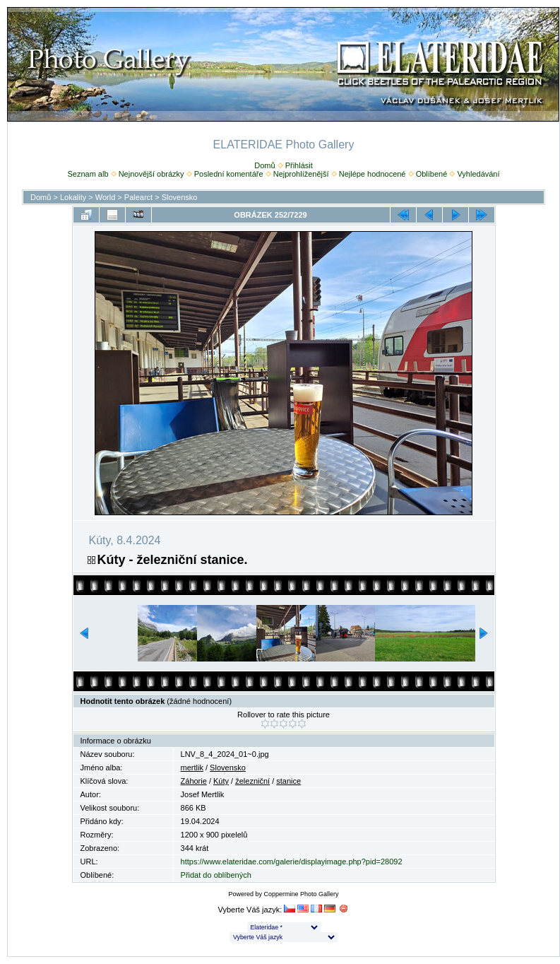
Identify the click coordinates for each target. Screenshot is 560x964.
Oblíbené (432, 174)
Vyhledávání (478, 174)
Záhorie (194, 781)
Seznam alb (88, 174)
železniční (252, 781)
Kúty (221, 781)
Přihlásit (299, 165)
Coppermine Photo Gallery (301, 894)
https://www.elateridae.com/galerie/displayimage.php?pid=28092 (292, 862)
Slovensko (180, 197)
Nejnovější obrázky (151, 174)
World (106, 197)
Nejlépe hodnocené (373, 174)
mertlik (192, 768)
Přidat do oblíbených (216, 875)
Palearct (138, 197)
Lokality (73, 197)
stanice (288, 781)
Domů (264, 165)
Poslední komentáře (229, 174)
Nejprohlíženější (301, 174)
